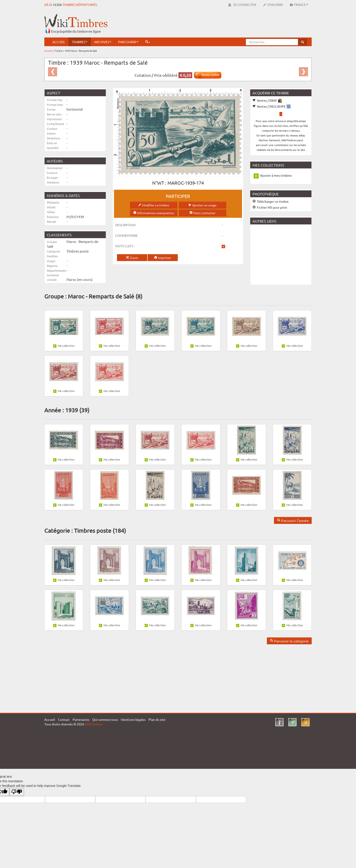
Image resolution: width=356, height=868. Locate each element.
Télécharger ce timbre (271, 201)
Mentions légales (133, 719)
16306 (57, 5)
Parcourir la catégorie (289, 641)
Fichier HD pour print (270, 207)
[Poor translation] (17, 792)
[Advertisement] (228, 24)
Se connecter (242, 5)
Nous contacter (202, 213)
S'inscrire (273, 5)
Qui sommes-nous (105, 719)
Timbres (80, 42)
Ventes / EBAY (267, 100)
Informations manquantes (154, 213)
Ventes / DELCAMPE (271, 106)
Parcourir (128, 42)
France (299, 5)
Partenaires (81, 719)
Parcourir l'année (293, 520)
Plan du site (157, 719)
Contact (64, 719)
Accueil (59, 42)
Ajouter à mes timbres (276, 175)
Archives (103, 42)
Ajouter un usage (202, 205)
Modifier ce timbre (154, 205)
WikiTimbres (94, 724)
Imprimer (163, 258)
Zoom (132, 258)
